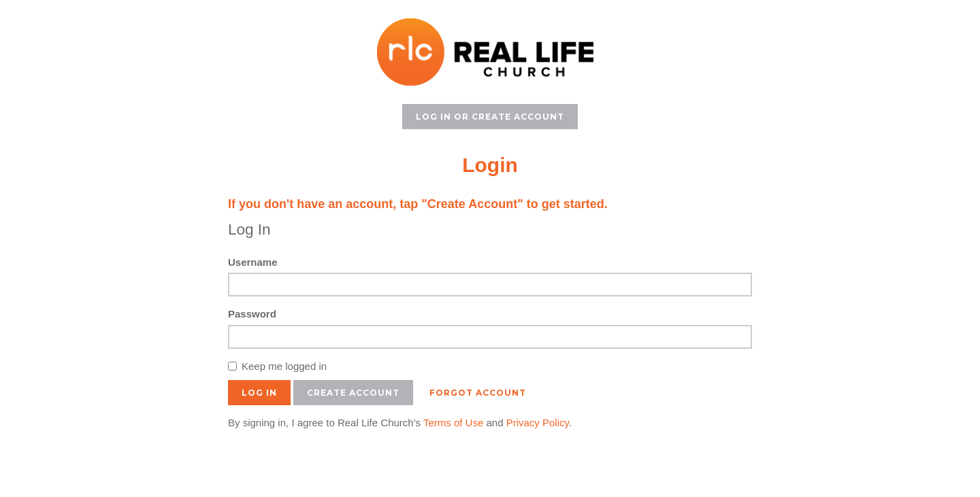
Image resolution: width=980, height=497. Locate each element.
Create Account (353, 393)
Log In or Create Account (490, 117)
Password (252, 314)
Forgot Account (478, 393)
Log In (259, 393)
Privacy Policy (538, 423)
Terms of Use (453, 423)
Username (253, 262)
